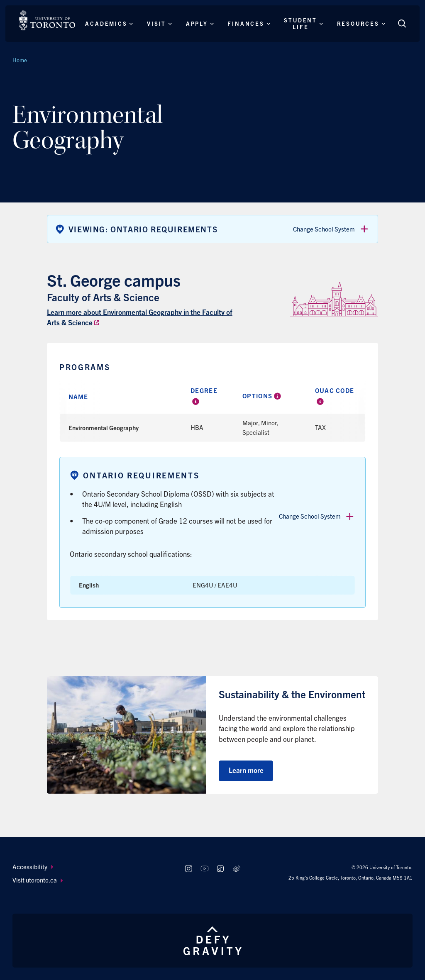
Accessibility (33, 867)
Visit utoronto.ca (38, 880)
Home (20, 60)
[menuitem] (91, 867)
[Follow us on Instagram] (188, 869)
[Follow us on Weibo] (237, 869)
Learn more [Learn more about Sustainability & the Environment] (246, 770)
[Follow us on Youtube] (204, 869)
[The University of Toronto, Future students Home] (47, 20)
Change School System (331, 229)
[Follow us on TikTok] (221, 869)
